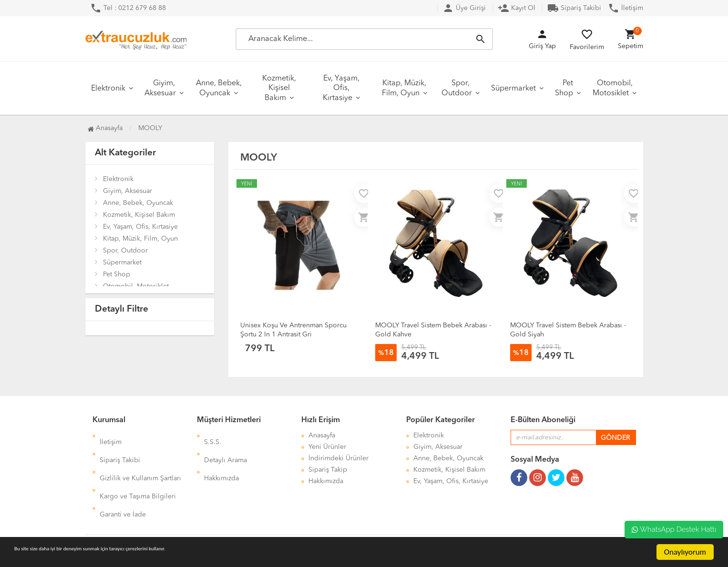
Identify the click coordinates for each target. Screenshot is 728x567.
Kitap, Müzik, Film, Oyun (404, 88)
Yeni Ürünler (327, 447)
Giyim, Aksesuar (160, 88)
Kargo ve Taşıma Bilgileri (138, 470)
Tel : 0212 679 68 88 (128, 8)
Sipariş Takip (328, 470)
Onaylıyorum (685, 552)
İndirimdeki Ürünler (338, 458)
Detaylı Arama (226, 447)
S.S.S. (213, 435)
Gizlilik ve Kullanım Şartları (140, 458)
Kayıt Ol (517, 8)
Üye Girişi (464, 8)
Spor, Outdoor (457, 88)
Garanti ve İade (123, 481)
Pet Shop (564, 88)
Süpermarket (513, 89)
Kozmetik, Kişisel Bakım (279, 88)
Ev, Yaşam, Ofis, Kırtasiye (341, 88)
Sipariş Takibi (574, 8)
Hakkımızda (221, 458)
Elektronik (108, 89)
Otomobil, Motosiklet (613, 88)
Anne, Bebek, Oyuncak (219, 88)
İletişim (625, 8)
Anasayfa (105, 128)
